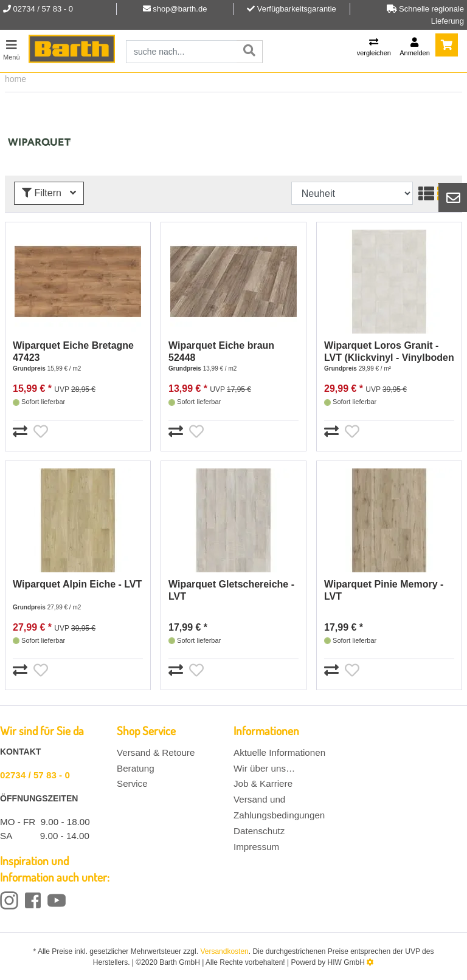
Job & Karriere (263, 783)
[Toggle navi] (12, 48)
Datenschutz (259, 831)
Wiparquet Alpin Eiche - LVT (77, 584)
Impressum (256, 847)
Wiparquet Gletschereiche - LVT (231, 590)
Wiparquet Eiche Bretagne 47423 (73, 351)
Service (132, 783)
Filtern (49, 193)
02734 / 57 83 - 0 (35, 775)
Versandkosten (224, 951)
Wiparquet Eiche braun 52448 (221, 351)
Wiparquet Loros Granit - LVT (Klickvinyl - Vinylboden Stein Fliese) (389, 352)
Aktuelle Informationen (279, 752)
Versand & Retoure (156, 752)
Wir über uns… (264, 768)
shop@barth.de (180, 9)
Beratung (136, 768)
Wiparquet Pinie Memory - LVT (384, 590)
